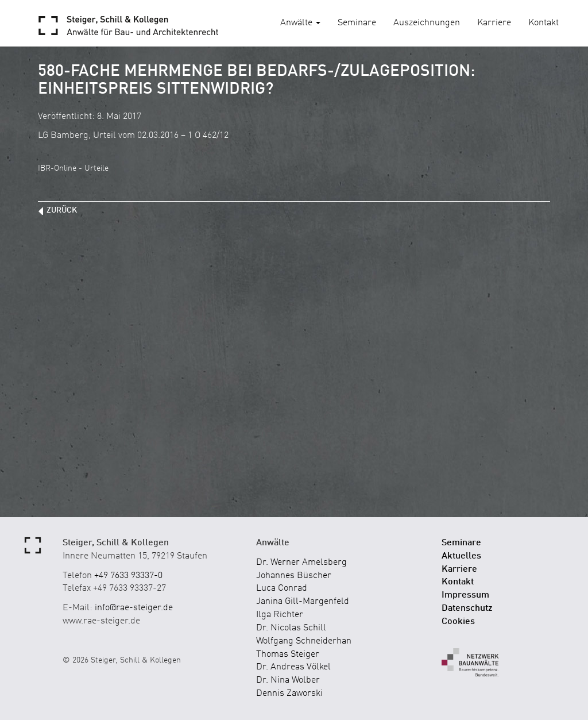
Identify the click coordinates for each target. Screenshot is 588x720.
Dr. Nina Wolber (288, 680)
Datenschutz (467, 609)
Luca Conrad (282, 588)
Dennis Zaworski (289, 694)
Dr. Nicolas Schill (291, 628)
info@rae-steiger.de (134, 608)
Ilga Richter (280, 615)
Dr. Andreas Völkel (293, 667)
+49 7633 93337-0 (128, 576)
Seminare (357, 23)
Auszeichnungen (427, 23)
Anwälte (300, 23)
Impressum (465, 595)
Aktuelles (461, 556)
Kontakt (543, 23)
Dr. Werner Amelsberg (301, 563)
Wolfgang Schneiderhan (304, 641)
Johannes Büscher (294, 576)
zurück (62, 210)
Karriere (494, 23)
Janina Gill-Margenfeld (303, 602)
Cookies (458, 622)
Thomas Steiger (288, 654)
